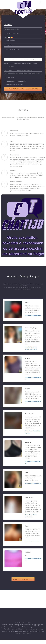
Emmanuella (29, 498)
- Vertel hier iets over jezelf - (23, 52)
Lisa (26, 473)
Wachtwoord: (19, 70)
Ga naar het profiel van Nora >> (33, 315)
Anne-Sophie (29, 414)
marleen (28, 552)
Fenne (27, 526)
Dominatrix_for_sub (32, 328)
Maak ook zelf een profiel (23, 579)
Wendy (27, 358)
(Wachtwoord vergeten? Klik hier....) (25, 70)
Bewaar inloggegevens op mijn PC (14, 85)
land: (8, 37)
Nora (27, 303)
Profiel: (21, 63)
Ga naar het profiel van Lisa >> (33, 483)
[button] (23, 60)
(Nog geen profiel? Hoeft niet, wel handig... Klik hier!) (26, 63)
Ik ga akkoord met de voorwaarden (15, 81)
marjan (27, 389)
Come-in (28, 442)
